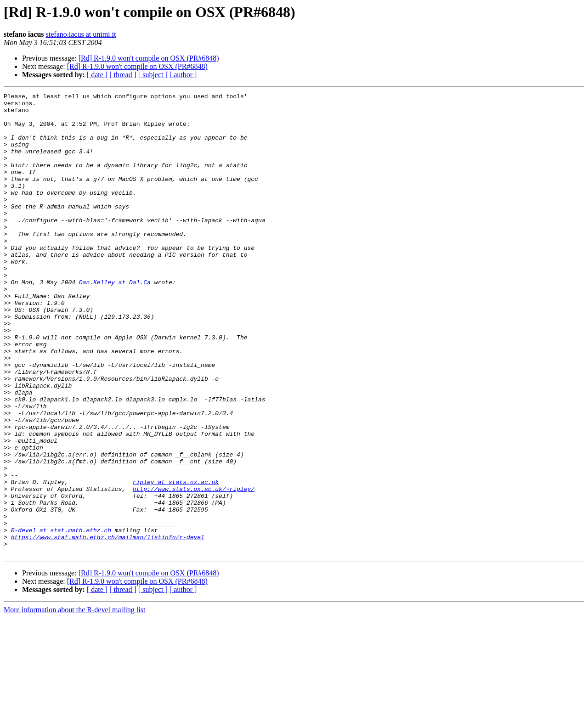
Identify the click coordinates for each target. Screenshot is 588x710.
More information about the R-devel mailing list (74, 702)
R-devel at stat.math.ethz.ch (61, 618)
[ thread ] (123, 75)
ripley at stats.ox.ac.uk (176, 560)
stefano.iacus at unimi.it (81, 34)
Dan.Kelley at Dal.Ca (115, 321)
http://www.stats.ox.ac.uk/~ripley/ (194, 569)
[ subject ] (153, 75)
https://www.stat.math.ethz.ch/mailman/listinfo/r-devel (108, 626)
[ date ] (97, 75)
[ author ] (183, 75)
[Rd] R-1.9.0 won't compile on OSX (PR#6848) (149, 58)
